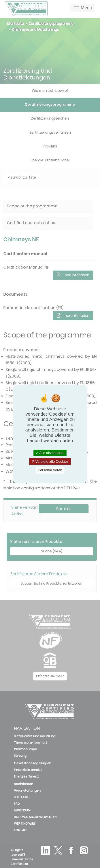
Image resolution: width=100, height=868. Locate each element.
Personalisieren (50, 470)
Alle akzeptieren (50, 453)
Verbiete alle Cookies (50, 462)
